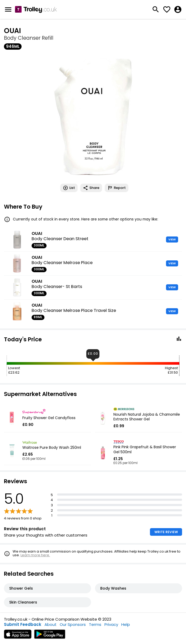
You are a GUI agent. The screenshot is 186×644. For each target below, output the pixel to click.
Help (126, 624)
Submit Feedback (23, 624)
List (69, 188)
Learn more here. (35, 555)
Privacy (111, 624)
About (51, 624)
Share (91, 188)
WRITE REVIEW (166, 532)
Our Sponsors (73, 624)
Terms (95, 624)
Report (117, 188)
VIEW (172, 239)
